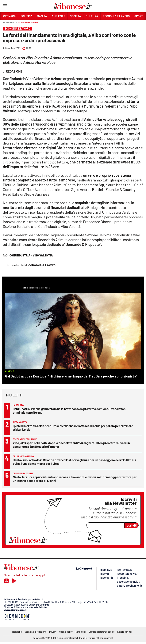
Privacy (53, 632)
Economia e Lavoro (29, 22)
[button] (139, 24)
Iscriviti (131, 525)
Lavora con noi (125, 632)
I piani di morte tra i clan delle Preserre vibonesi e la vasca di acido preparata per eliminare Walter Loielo (73, 428)
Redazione (17, 632)
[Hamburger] (5, 7)
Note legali (81, 632)
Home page (9, 22)
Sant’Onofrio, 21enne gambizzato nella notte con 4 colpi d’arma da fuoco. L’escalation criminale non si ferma (69, 411)
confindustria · (21, 255)
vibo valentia (43, 255)
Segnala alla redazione (35, 632)
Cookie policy (66, 632)
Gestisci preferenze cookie (102, 632)
